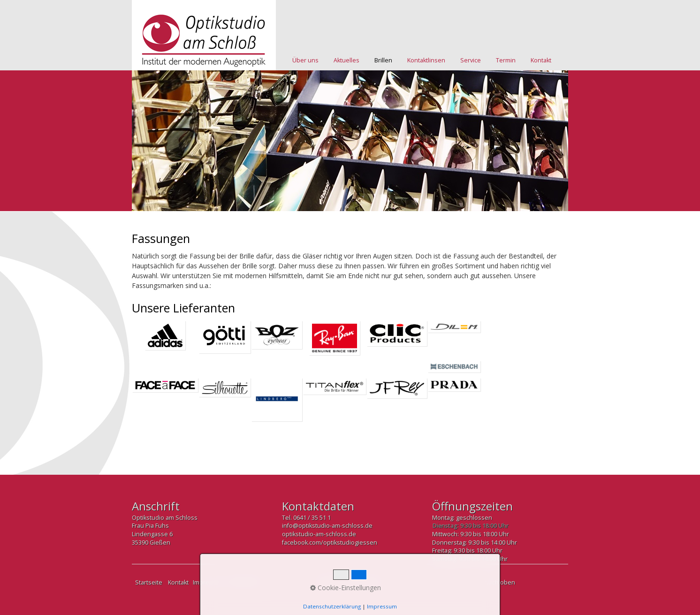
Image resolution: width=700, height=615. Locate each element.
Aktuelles (346, 60)
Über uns (305, 60)
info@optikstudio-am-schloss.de (327, 526)
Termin (506, 60)
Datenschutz (247, 582)
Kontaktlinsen (426, 60)
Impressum (209, 582)
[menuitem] (306, 61)
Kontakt (541, 60)
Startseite (149, 582)
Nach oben (500, 582)
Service (471, 60)
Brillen (383, 60)
